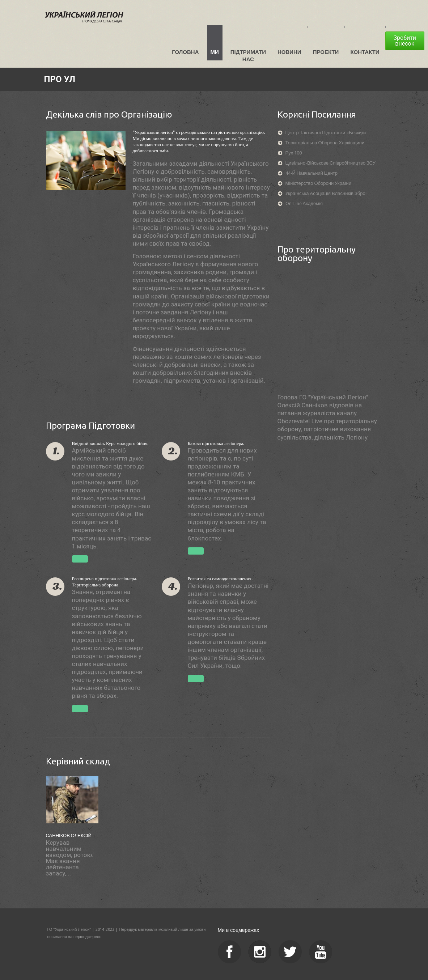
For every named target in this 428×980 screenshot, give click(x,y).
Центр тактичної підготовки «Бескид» (326, 133)
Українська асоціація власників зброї (326, 193)
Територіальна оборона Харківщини (325, 143)
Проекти (327, 52)
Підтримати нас (249, 56)
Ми (215, 52)
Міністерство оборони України (319, 183)
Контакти (366, 52)
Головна (186, 52)
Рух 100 (294, 153)
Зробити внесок (406, 41)
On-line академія (304, 203)
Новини (290, 52)
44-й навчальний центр (312, 173)
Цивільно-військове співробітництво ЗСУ (330, 163)
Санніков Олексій (69, 835)
